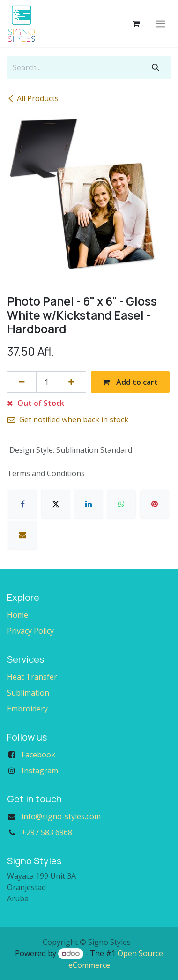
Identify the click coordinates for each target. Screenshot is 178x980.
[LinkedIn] (89, 504)
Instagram (40, 771)
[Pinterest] (155, 504)
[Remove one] (22, 382)
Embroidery (27, 709)
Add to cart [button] (130, 382)
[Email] (22, 535)
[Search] (156, 67)
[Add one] (71, 382)
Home (18, 615)
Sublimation (28, 693)
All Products (33, 98)
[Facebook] (22, 504)
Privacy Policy (30, 631)
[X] (56, 504)
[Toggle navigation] (161, 23)
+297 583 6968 (47, 832)
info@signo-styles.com (61, 816)
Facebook (38, 755)
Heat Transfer (32, 677)
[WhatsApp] (121, 504)
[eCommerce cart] (136, 23)
